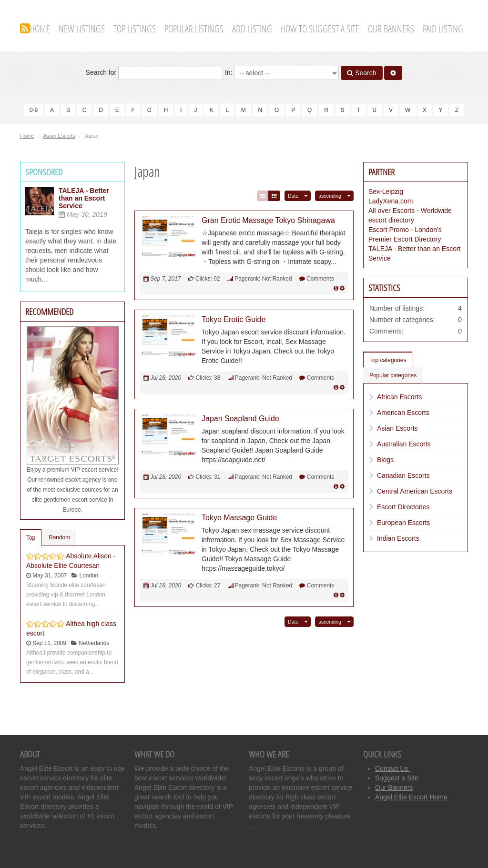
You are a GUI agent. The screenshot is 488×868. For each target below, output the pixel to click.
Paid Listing (443, 29)
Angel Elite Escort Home (411, 797)
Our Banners (391, 29)
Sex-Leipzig (386, 191)
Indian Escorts (398, 538)
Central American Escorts (415, 491)
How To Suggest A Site (320, 29)
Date (293, 195)
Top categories (388, 360)
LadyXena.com (391, 201)
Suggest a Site (398, 777)
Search (361, 73)
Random (59, 537)
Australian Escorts (404, 444)
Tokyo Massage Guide (239, 517)
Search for (154, 73)
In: (282, 73)
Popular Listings (194, 29)
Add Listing (252, 29)
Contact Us (392, 768)
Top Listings (135, 29)
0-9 (34, 110)
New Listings (82, 29)
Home (40, 29)
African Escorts (399, 396)
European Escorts (403, 522)
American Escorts (403, 412)
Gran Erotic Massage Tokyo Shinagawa (268, 220)
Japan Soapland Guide (240, 418)
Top (31, 537)
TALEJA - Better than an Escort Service (84, 198)
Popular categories (393, 375)
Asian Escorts (59, 135)
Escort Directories (403, 506)
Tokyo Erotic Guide (234, 319)
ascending (330, 195)
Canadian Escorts (403, 475)
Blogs (385, 459)
